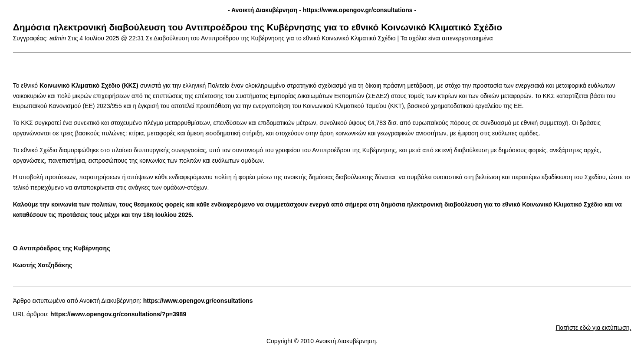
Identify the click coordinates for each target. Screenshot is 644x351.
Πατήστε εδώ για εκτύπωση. (593, 328)
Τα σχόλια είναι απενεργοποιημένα (447, 38)
